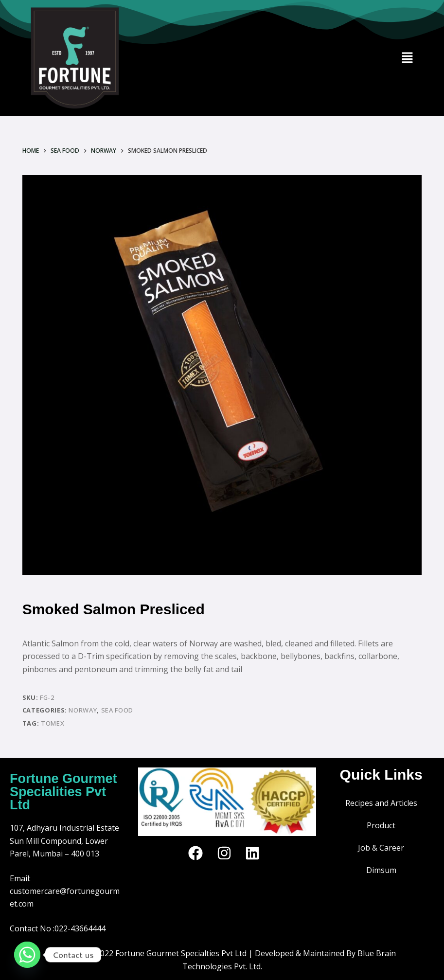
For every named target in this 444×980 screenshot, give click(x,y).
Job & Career (381, 848)
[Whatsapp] (27, 955)
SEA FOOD (117, 710)
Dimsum (381, 870)
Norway (83, 710)
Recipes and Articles (381, 803)
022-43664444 (80, 928)
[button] (407, 58)
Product (381, 825)
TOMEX (53, 723)
